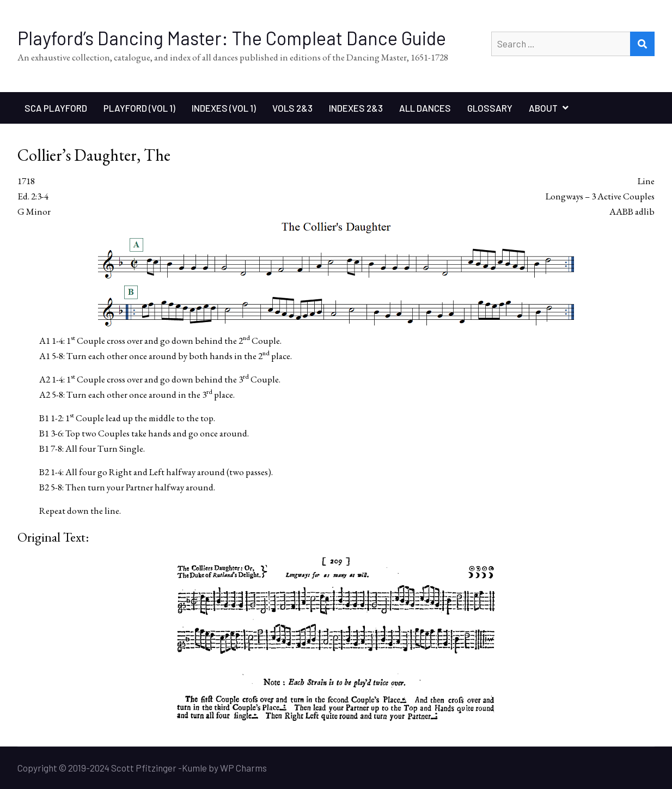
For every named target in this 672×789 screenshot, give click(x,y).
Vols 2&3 (292, 108)
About (543, 108)
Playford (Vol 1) (139, 108)
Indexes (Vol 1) (224, 108)
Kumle (194, 768)
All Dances (425, 108)
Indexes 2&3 (356, 108)
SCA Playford (56, 108)
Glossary (490, 108)
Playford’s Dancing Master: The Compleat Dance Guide (232, 38)
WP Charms (243, 768)
